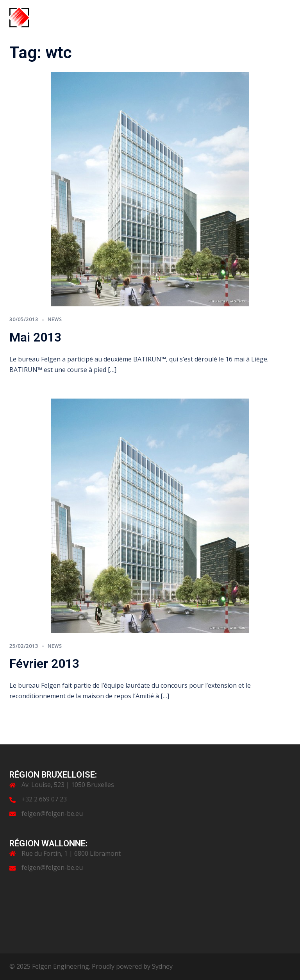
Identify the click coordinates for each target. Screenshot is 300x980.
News (55, 319)
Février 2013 (44, 663)
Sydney (162, 966)
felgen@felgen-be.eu (52, 814)
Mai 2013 (35, 337)
